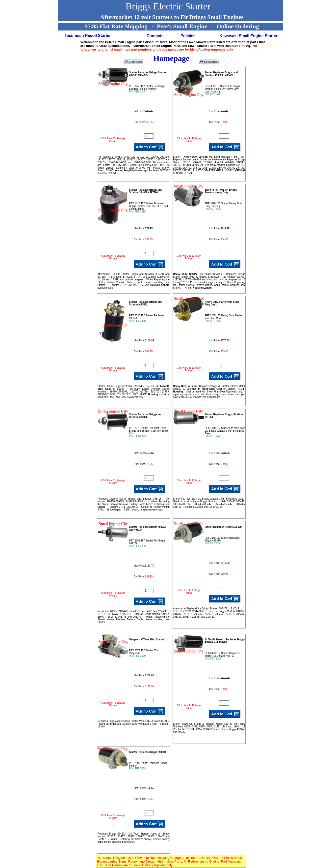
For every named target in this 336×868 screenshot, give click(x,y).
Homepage (171, 58)
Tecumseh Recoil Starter (88, 36)
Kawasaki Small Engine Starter (249, 36)
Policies (188, 36)
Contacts (155, 36)
